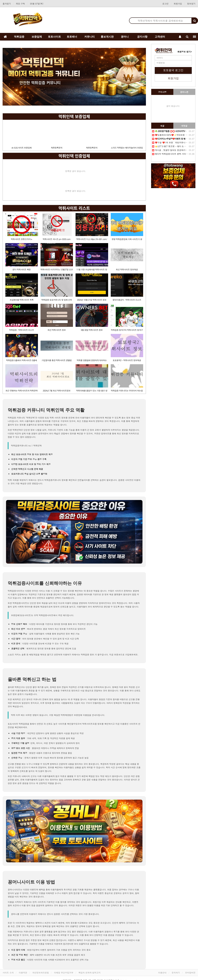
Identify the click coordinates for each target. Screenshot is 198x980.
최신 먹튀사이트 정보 (57, 330)
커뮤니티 (90, 37)
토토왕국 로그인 (173, 70)
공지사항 (142, 37)
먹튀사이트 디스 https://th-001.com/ (92, 239)
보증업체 (37, 37)
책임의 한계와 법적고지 (90, 973)
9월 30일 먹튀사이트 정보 (92, 330)
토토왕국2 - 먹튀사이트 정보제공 (127, 360)
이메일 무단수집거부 (64, 973)
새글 (162, 126)
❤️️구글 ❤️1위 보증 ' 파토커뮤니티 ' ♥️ (172, 142)
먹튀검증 (19, 37)
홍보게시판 (107, 37)
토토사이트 (54, 37)
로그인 (165, 4)
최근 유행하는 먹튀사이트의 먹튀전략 (21, 391)
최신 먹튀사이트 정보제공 (127, 269)
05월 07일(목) (37, 4)
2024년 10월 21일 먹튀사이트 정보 (92, 300)
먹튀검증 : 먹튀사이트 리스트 (22, 330)
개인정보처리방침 (41, 973)
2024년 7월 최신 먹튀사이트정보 (57, 391)
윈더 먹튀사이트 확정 (21, 269)
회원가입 (178, 4)
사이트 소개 (8, 973)
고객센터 (160, 37)
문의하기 (176, 973)
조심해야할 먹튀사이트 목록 (22, 300)
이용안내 (162, 973)
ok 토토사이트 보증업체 (22, 148)
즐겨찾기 (7, 4)
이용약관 (23, 973)
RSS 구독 (20, 4)
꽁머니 (125, 37)
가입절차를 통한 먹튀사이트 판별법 (57, 360)
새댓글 (184, 126)
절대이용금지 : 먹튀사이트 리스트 (127, 300)
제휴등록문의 (57, 148)
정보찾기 (191, 4)
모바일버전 (190, 973)
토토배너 (72, 37)
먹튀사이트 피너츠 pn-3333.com (57, 239)
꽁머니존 (184, 92)
